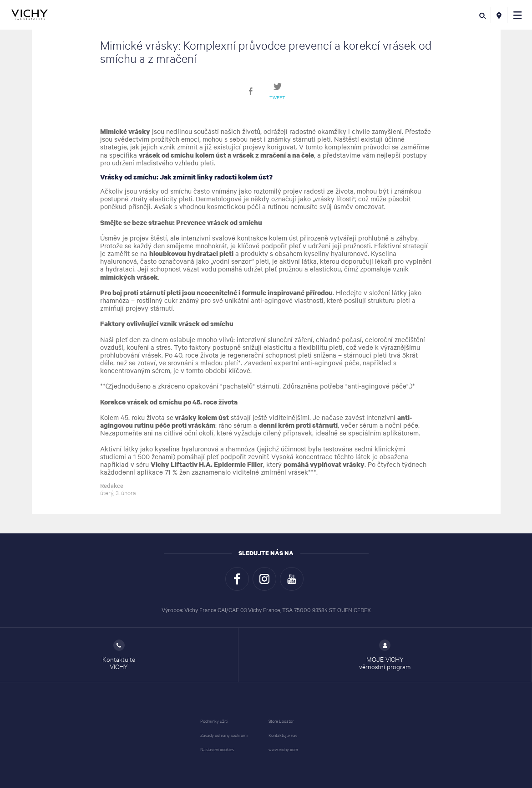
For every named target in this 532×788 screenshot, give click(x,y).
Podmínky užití (214, 721)
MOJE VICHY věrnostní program (385, 655)
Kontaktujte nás (283, 735)
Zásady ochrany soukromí (224, 735)
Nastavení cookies (217, 749)
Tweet (277, 97)
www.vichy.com (283, 749)
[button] (518, 15)
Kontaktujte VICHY (119, 655)
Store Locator (281, 721)
